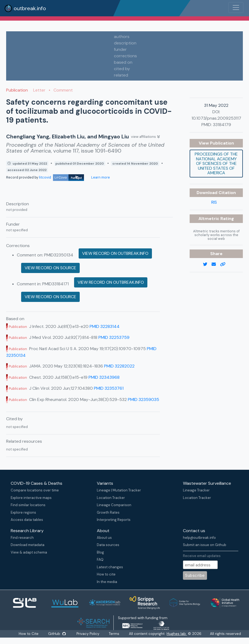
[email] (216, 264)
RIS (214, 202)
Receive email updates (202, 556)
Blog (100, 552)
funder (120, 49)
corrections (125, 56)
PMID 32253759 (114, 337)
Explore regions (23, 512)
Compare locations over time (35, 490)
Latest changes (110, 567)
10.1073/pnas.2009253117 (216, 118)
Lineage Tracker (196, 490)
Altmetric (209, 219)
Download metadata (28, 545)
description (125, 43)
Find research (22, 538)
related (121, 75)
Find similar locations (28, 505)
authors (122, 37)
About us (104, 538)
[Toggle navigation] (236, 7)
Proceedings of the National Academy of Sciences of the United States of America (216, 163)
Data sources (108, 545)
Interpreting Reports (114, 520)
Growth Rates (108, 512)
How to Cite (29, 634)
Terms (114, 634)
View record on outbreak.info (115, 253)
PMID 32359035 (143, 399)
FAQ (100, 560)
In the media (107, 582)
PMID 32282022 (119, 366)
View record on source (50, 268)
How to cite (106, 574)
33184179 (222, 125)
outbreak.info (25, 8)
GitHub (57, 634)
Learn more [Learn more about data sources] (100, 177)
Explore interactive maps (31, 498)
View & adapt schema (29, 552)
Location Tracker (111, 498)
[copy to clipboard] (225, 264)
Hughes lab (177, 634)
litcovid (62, 177)
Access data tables (27, 520)
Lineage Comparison (114, 505)
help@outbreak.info (199, 538)
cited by (122, 69)
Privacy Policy (88, 634)
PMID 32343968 (104, 377)
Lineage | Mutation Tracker (119, 490)
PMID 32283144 (105, 326)
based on (123, 62)
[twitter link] (207, 264)
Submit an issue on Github (205, 545)
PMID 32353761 (109, 388)
